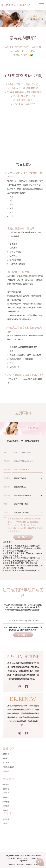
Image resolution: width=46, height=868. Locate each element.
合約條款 (6, 768)
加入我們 (6, 760)
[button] (42, 5)
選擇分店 (15, 487)
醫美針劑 (6, 782)
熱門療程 (6, 777)
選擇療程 (15, 478)
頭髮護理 (6, 803)
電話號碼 (15, 461)
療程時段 (15, 495)
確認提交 (23, 537)
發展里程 (6, 751)
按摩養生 (6, 795)
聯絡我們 (6, 755)
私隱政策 (20, 864)
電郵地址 (15, 469)
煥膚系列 (6, 790)
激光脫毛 (6, 799)
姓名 (14, 452)
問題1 (14, 504)
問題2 (14, 513)
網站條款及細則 (8, 764)
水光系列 (6, 786)
